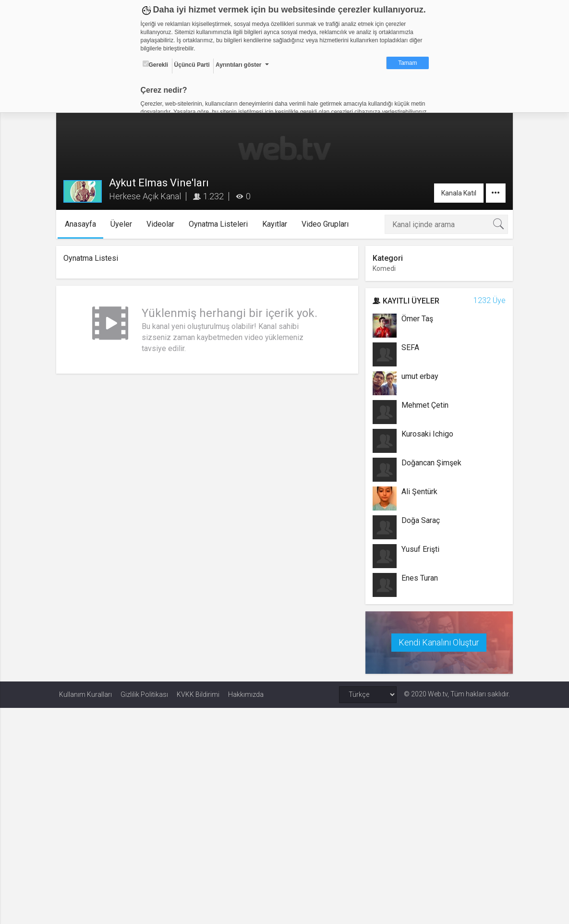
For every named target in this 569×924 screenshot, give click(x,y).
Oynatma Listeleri (221, 224)
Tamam (407, 63)
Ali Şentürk (418, 492)
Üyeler (124, 224)
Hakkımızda (246, 694)
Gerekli (156, 64)
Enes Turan (419, 578)
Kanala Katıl (456, 193)
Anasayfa (83, 224)
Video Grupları (327, 224)
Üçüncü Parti (192, 65)
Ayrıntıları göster (239, 65)
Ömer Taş (416, 319)
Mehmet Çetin (424, 405)
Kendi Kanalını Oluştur (437, 642)
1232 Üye (487, 300)
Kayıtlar (277, 224)
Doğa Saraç (420, 520)
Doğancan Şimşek (430, 463)
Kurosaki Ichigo (426, 434)
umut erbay (419, 376)
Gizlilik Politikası (144, 694)
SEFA (409, 347)
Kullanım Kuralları (85, 694)
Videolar (163, 224)
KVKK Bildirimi (198, 694)
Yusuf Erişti (419, 549)
